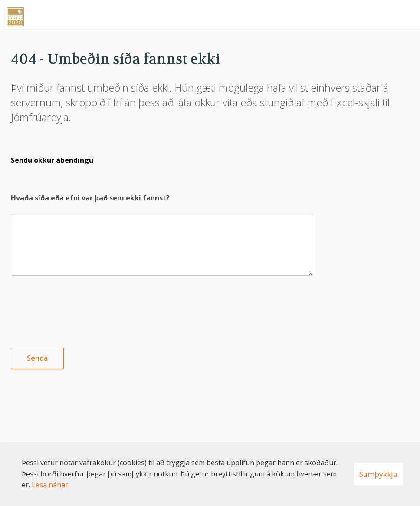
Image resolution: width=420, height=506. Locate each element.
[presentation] (77, 305)
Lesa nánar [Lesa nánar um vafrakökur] (50, 485)
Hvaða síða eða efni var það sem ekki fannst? (90, 198)
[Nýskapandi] (210, 14)
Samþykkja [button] (378, 474)
